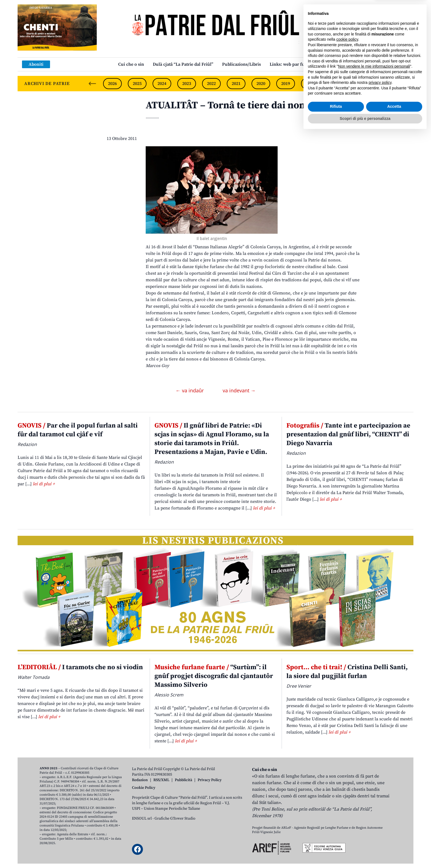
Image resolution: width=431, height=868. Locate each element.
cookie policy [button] (347, 774)
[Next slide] (405, 84)
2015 (385, 84)
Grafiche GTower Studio (175, 819)
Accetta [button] (394, 841)
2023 (187, 84)
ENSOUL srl (142, 819)
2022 (211, 84)
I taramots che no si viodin (80, 667)
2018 (310, 84)
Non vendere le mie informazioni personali (374, 801)
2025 (137, 84)
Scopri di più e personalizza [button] (365, 853)
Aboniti (36, 64)
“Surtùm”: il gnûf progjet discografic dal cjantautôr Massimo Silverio (214, 676)
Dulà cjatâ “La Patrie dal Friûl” (183, 64)
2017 (335, 84)
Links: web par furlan (291, 64)
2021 (236, 84)
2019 (286, 84)
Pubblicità (183, 780)
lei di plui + (44, 484)
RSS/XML (161, 780)
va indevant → (239, 390)
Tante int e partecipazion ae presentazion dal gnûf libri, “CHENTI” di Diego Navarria (348, 434)
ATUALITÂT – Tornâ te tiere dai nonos (230, 105)
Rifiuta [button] (336, 841)
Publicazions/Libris (241, 64)
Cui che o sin (131, 64)
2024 (162, 84)
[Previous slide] (92, 84)
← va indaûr (190, 390)
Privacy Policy (210, 780)
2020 (261, 84)
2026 (112, 84)
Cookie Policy (144, 788)
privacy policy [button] (380, 817)
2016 (360, 84)
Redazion (140, 780)
